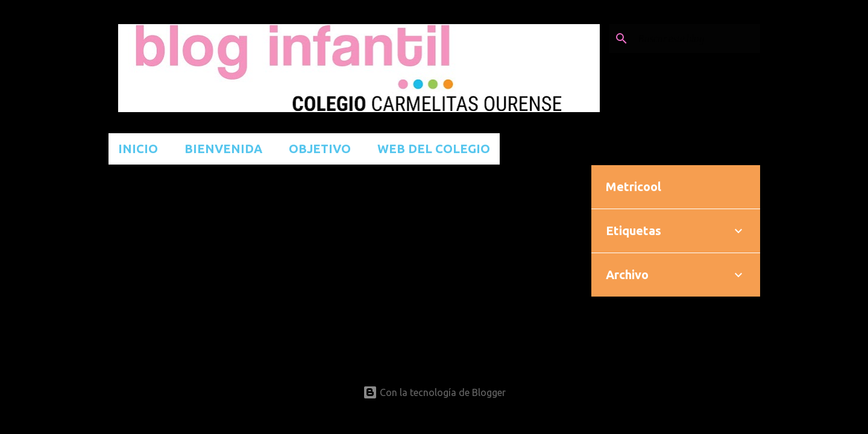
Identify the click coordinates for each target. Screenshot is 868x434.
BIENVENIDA (223, 149)
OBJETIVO (320, 149)
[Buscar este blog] (697, 39)
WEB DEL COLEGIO (434, 149)
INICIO (138, 149)
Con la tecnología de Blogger (434, 392)
